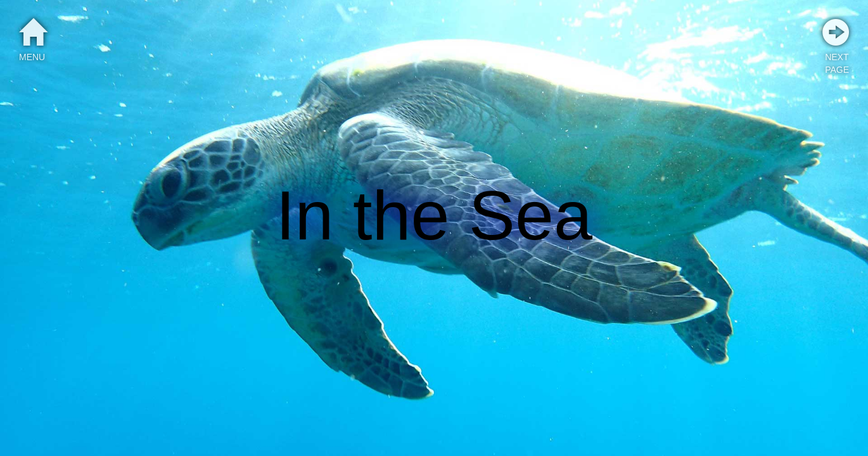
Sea (531, 215)
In (304, 215)
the (401, 215)
